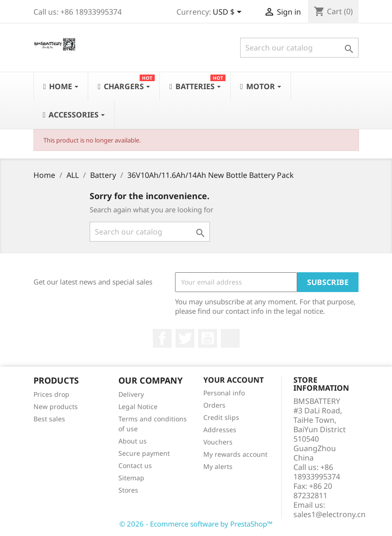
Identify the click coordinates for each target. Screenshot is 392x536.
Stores (128, 490)
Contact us (135, 465)
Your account (234, 380)
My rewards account (235, 454)
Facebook (162, 338)
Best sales (49, 419)
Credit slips (221, 417)
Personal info (224, 393)
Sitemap (131, 478)
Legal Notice (138, 406)
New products (56, 406)
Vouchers (218, 442)
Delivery (131, 394)
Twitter (185, 338)
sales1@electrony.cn (329, 514)
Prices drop (51, 394)
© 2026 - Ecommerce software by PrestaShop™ (196, 524)
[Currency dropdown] (229, 13)
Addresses (220, 430)
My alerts (218, 466)
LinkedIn (230, 338)
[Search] (299, 48)
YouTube (208, 338)
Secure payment (144, 453)
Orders (214, 405)
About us (133, 441)
